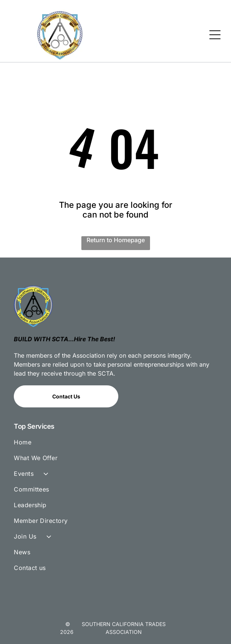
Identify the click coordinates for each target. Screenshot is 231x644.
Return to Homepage (116, 240)
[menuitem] (115, 446)
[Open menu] (215, 35)
